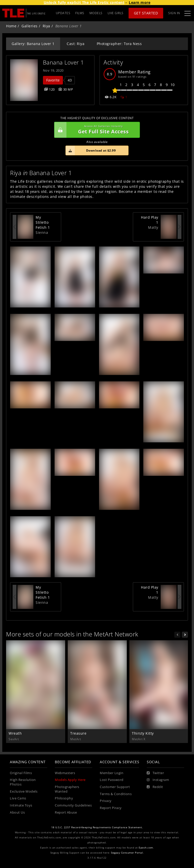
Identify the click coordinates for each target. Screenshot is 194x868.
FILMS (80, 13)
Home (11, 26)
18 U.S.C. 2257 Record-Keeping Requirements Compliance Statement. (97, 827)
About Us (17, 812)
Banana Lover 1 (64, 62)
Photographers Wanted (67, 789)
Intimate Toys (21, 805)
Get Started (146, 13)
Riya (46, 26)
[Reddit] (155, 787)
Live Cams (18, 798)
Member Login (112, 773)
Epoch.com (146, 848)
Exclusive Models (24, 791)
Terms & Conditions (116, 794)
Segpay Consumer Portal (127, 853)
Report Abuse (66, 812)
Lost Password (112, 780)
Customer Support (115, 787)
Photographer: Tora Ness (119, 44)
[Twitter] (155, 773)
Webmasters (65, 773)
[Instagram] (158, 780)
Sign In (174, 13)
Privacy (106, 801)
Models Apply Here (70, 780)
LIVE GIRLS (116, 13)
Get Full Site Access (96, 130)
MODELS (96, 13)
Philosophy (64, 798)
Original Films (21, 773)
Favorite (53, 80)
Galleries (30, 26)
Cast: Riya (76, 44)
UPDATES (63, 13)
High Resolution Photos (23, 782)
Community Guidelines (73, 805)
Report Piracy (111, 808)
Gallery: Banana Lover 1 (33, 44)
